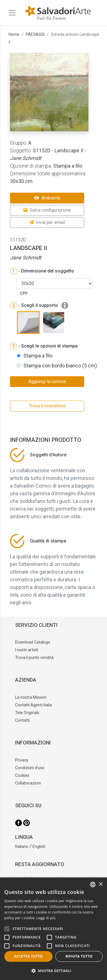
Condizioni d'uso (30, 768)
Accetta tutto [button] (29, 956)
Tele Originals (27, 713)
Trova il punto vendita (34, 658)
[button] (53, 971)
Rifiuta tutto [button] (79, 956)
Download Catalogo (33, 642)
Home (14, 34)
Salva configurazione (47, 210)
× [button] (101, 884)
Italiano (22, 846)
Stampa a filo (38, 356)
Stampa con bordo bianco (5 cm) (60, 366)
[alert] (53, 929)
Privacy (22, 760)
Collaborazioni (28, 783)
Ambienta (47, 198)
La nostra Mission (31, 697)
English (39, 846)
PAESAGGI (35, 34)
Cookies (22, 775)
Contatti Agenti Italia (34, 705)
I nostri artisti (27, 650)
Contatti (22, 720)
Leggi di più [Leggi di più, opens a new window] (46, 918)
